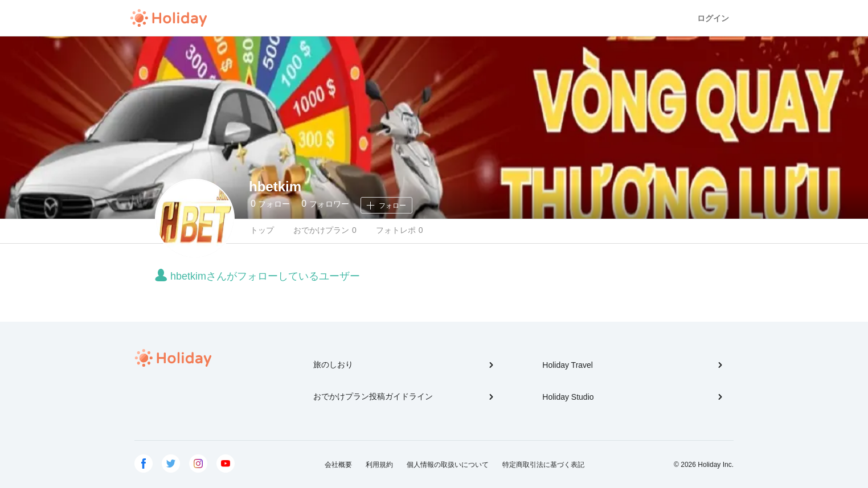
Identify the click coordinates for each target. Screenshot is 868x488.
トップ (262, 230)
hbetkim (275, 186)
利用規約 (379, 465)
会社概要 (338, 465)
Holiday (169, 18)
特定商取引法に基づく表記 (543, 465)
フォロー (270, 204)
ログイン (713, 18)
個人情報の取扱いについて (448, 465)
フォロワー (325, 204)
